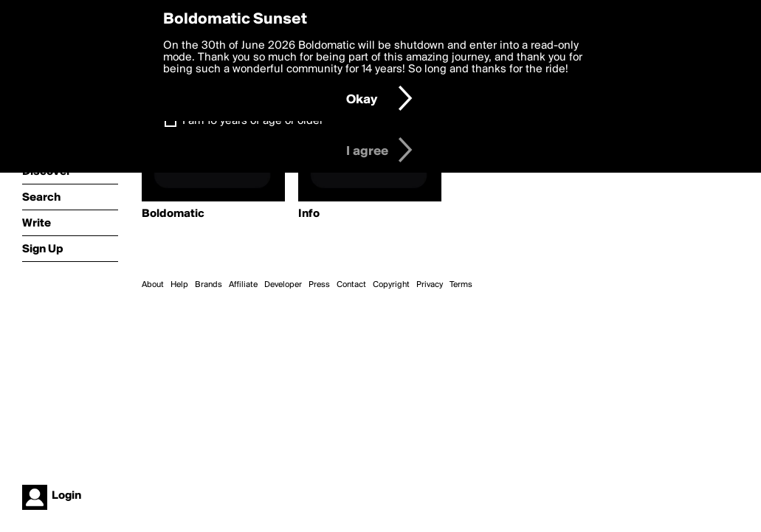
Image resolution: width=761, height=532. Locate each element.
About (153, 285)
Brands (209, 285)
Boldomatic (173, 214)
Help (179, 285)
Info (309, 214)
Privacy (430, 285)
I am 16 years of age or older (253, 121)
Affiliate (243, 285)
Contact (351, 285)
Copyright (391, 285)
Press (319, 285)
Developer (283, 285)
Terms (461, 285)
